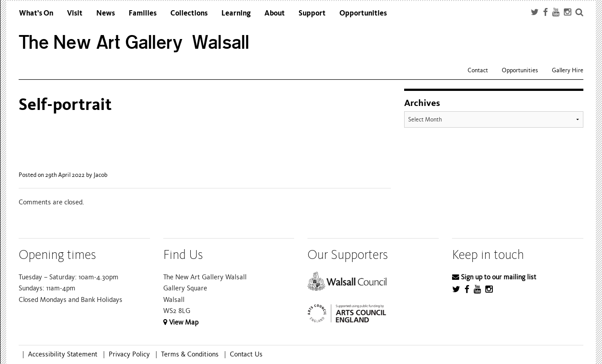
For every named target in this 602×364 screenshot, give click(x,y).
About (275, 13)
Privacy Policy (129, 354)
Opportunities (363, 13)
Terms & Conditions (190, 354)
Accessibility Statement (63, 354)
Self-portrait (65, 104)
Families (143, 13)
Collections (189, 13)
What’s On (36, 13)
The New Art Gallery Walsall (134, 42)
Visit (75, 13)
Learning (236, 13)
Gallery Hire (568, 70)
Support (312, 13)
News (106, 13)
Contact (478, 70)
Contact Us (246, 354)
